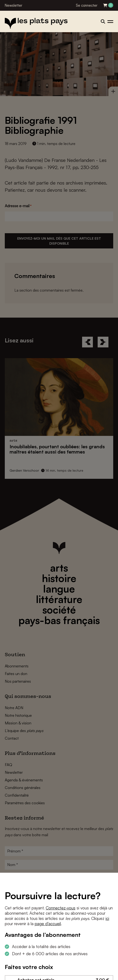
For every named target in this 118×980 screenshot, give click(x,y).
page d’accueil (48, 924)
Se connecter (87, 5)
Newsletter (14, 5)
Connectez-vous (61, 908)
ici (107, 918)
